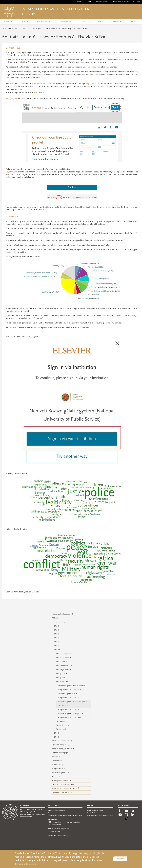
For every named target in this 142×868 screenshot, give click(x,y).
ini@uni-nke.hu (54, 831)
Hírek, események (10, 29)
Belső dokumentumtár (121, 2)
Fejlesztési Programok (95, 811)
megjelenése (91, 84)
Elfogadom (120, 859)
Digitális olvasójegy (60, 753)
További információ (25, 864)
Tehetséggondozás (44, 22)
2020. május (36, 29)
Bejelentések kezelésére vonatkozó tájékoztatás (65, 815)
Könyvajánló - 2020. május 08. (70, 718)
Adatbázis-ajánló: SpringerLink (71, 714)
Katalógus (56, 757)
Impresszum (54, 806)
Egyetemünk (12, 172)
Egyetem (8, 22)
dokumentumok (39, 84)
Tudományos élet (68, 22)
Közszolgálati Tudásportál (62, 614)
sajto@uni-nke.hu (55, 825)
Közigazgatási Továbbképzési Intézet (100, 815)
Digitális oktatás (102, 2)
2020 (25, 29)
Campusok (116, 22)
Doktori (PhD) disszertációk (63, 785)
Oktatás (24, 22)
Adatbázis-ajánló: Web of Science (72, 686)
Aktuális (55, 618)
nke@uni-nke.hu (26, 817)
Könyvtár (134, 22)
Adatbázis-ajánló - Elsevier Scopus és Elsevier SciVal (54, 37)
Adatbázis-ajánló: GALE (67, 694)
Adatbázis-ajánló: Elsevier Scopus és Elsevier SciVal (67, 29)
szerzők (51, 84)
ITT (36, 93)
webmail (81, 2)
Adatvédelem (53, 813)
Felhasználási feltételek (56, 811)
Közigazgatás (12, 99)
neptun (90, 2)
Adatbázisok (57, 761)
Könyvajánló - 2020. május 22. (70, 698)
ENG (139, 2)
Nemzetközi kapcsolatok (93, 22)
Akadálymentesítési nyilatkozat (59, 836)
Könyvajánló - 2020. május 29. (70, 690)
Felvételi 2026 (92, 813)
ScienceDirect (94, 67)
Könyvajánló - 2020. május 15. (70, 710)
